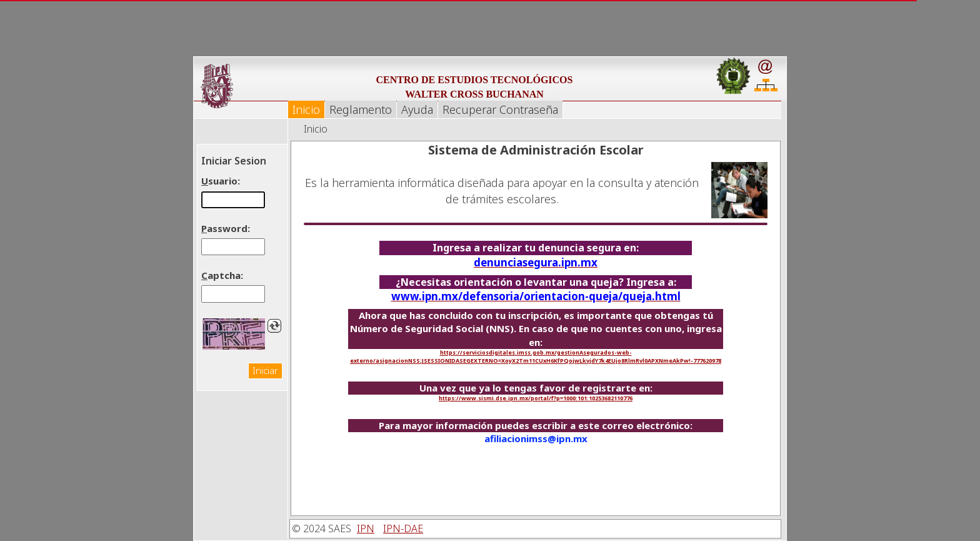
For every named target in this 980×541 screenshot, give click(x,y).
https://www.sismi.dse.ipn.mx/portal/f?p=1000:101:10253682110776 (536, 398)
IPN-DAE (403, 528)
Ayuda (417, 109)
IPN (366, 528)
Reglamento (361, 109)
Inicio (306, 109)
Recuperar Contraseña (500, 109)
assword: (226, 228)
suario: (221, 181)
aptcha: (222, 275)
